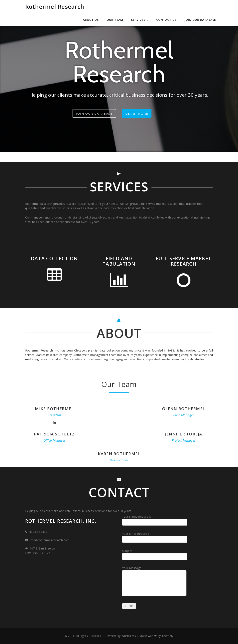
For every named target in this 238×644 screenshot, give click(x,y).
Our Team (115, 20)
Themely (167, 636)
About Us (91, 20)
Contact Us (166, 20)
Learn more (137, 113)
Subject (155, 554)
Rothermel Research (55, 7)
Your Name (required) (155, 520)
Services (140, 20)
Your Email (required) (155, 537)
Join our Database (200, 20)
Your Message (155, 582)
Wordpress (129, 636)
